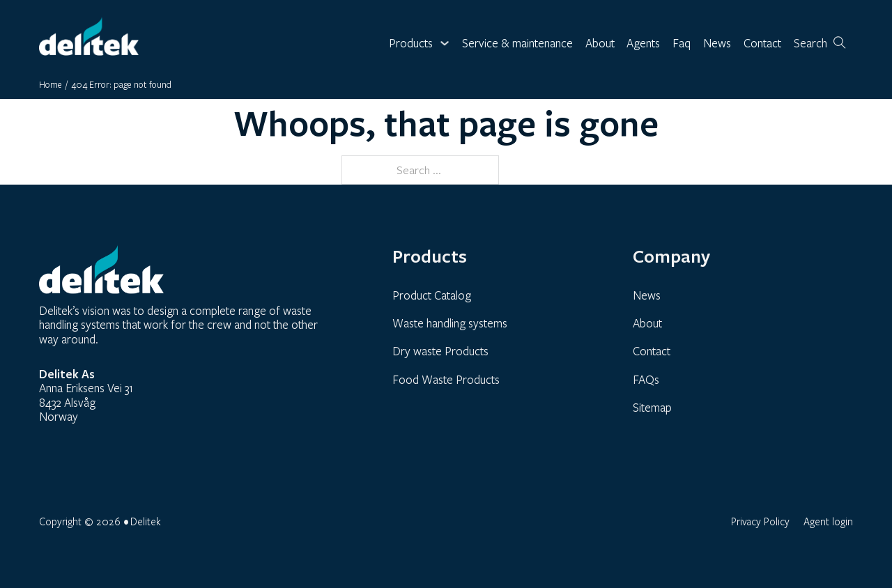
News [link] (717, 44)
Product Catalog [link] (432, 295)
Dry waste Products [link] (440, 351)
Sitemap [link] (652, 407)
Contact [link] (762, 44)
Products (411, 44)
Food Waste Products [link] (446, 379)
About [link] (600, 44)
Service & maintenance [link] (517, 44)
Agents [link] (643, 44)
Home (51, 84)
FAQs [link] (646, 379)
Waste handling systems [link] (450, 323)
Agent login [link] (828, 521)
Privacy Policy (760, 521)
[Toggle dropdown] (445, 43)
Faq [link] (682, 44)
